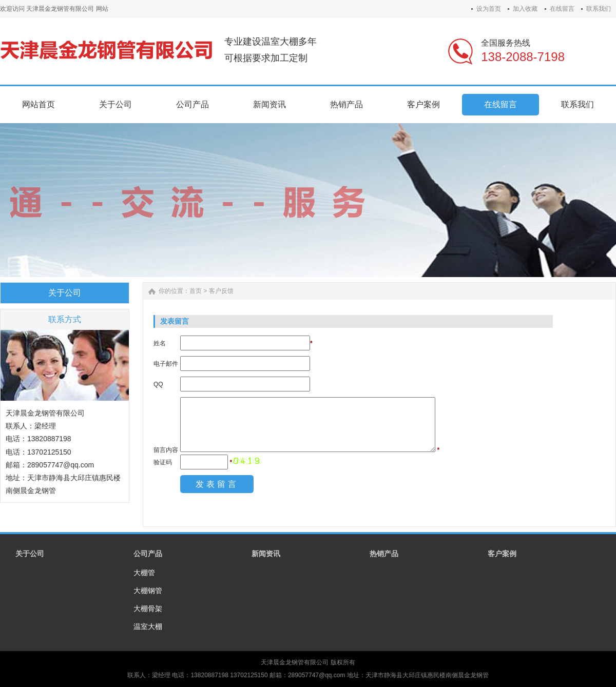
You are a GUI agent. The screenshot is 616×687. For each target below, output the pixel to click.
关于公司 (30, 554)
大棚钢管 (148, 591)
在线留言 (562, 9)
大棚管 (144, 573)
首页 (196, 291)
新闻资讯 (266, 554)
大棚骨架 (148, 609)
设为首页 (489, 9)
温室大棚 (148, 626)
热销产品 (384, 554)
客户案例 (502, 554)
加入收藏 (525, 9)
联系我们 (599, 9)
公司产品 (148, 554)
